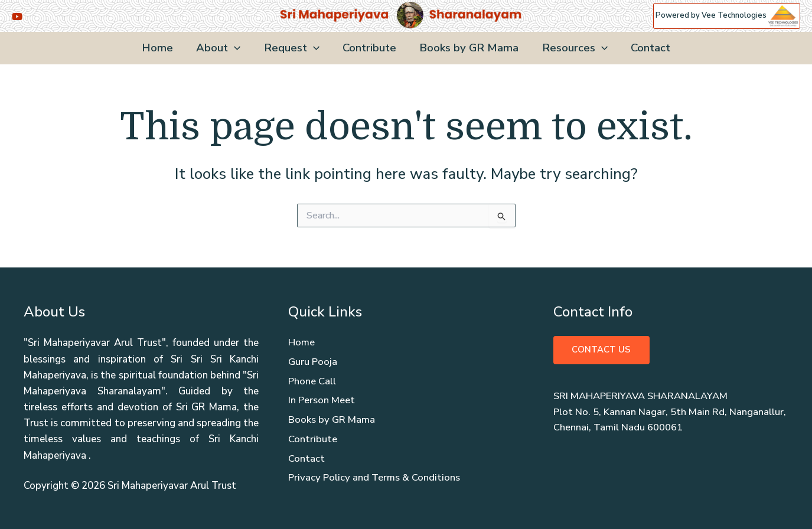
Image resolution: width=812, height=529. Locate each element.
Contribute (369, 48)
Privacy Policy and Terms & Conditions (375, 480)
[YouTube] (17, 17)
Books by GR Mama (468, 48)
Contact (647, 48)
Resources (573, 48)
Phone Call (312, 382)
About (221, 48)
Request (293, 48)
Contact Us (602, 350)
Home (161, 48)
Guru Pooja (313, 363)
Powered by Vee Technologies (727, 15)
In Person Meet (322, 402)
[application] (237, 48)
